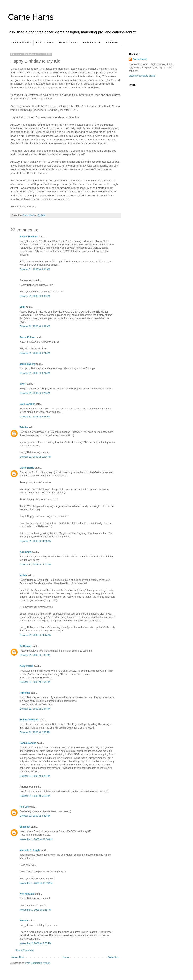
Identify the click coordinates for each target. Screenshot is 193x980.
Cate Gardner (27, 404)
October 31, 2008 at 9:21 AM (35, 353)
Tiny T (23, 384)
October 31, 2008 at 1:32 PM (35, 655)
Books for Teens (45, 43)
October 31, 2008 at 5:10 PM (35, 796)
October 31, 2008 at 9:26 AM (35, 393)
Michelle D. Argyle (30, 850)
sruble (23, 575)
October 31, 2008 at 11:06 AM (35, 541)
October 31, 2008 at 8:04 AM (35, 269)
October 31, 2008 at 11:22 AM (35, 565)
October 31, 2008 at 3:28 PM (35, 776)
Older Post (113, 957)
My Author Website (21, 43)
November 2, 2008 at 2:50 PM (35, 943)
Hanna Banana (28, 743)
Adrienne (25, 693)
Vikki (23, 307)
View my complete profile (142, 76)
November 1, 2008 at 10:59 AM (36, 883)
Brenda (24, 921)
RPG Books (112, 43)
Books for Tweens (68, 43)
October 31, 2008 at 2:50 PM (35, 732)
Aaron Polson (27, 337)
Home (66, 957)
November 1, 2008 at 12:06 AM (36, 839)
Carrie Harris (31, 17)
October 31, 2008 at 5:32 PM (35, 816)
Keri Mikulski (27, 894)
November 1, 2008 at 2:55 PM (35, 910)
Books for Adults (92, 43)
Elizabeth (25, 827)
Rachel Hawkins (29, 237)
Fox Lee (24, 807)
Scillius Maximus (29, 720)
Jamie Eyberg (27, 364)
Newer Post (18, 957)
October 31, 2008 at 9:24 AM (35, 373)
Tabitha (24, 427)
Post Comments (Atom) (38, 963)
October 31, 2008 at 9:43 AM (35, 417)
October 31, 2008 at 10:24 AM (35, 457)
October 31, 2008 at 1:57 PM (35, 709)
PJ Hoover (25, 646)
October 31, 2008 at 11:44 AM (35, 635)
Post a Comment (24, 950)
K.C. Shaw (25, 552)
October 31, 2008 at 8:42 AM (35, 326)
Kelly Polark (26, 666)
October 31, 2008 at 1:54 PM (35, 682)
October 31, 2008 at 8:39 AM (35, 296)
